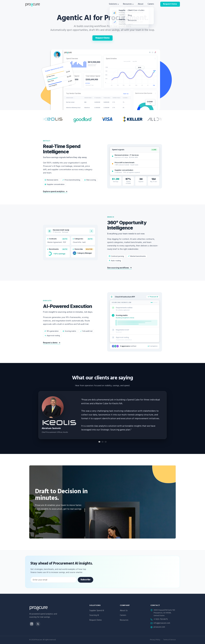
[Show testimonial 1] (99, 442)
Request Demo (170, 4)
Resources (128, 4)
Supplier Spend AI (97, 611)
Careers (151, 4)
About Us (124, 611)
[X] (38, 624)
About (141, 4)
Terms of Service (170, 640)
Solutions (114, 4)
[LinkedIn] (32, 624)
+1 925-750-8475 (161, 620)
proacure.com (159, 627)
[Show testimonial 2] (102, 442)
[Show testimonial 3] (106, 442)
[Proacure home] (32, 4)
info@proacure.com (162, 623)
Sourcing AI (94, 615)
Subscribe (85, 580)
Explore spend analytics (55, 196)
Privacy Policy (155, 640)
